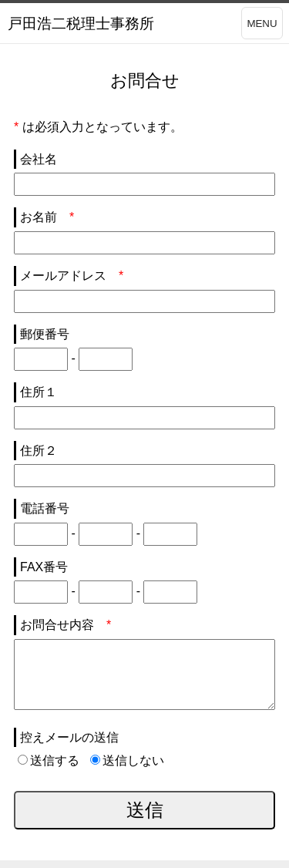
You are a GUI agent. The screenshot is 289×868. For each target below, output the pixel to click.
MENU (262, 24)
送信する (49, 760)
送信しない (127, 760)
